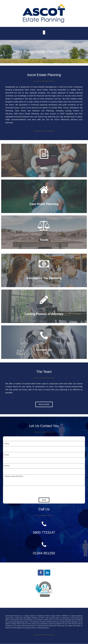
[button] (44, 32)
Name (6, 438)
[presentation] (21, 492)
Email (6, 449)
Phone (6, 460)
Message (7, 471)
